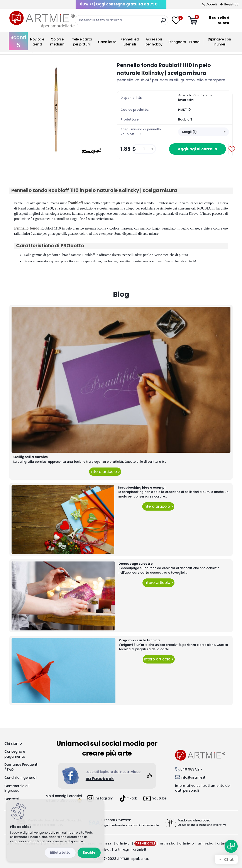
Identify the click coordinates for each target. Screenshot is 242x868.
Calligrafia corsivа (31, 457)
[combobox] (204, 132)
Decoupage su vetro (136, 564)
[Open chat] (231, 846)
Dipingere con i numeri (219, 42)
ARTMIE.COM (145, 843)
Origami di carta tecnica (139, 640)
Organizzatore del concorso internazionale (130, 825)
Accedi (212, 4)
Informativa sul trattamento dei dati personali (203, 788)
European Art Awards (116, 820)
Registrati (231, 4)
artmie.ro (187, 843)
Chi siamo (13, 743)
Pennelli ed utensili (130, 42)
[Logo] (42, 20)
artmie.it (140, 850)
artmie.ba (168, 843)
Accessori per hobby (154, 42)
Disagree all (60, 853)
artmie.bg (206, 843)
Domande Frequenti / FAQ (21, 767)
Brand (194, 42)
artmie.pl (123, 843)
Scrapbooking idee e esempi (142, 488)
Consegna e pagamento (15, 754)
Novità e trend (37, 42)
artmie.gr (122, 850)
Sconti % (18, 41)
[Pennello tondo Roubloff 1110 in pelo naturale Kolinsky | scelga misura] (56, 108)
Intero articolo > (105, 472)
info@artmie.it (193, 777)
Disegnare (177, 42)
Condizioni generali (21, 778)
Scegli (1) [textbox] (189, 132)
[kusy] (144, 149)
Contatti (12, 799)
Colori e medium (57, 42)
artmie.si (106, 843)
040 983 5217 (191, 769)
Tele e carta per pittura (82, 42)
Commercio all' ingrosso (17, 788)
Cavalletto (107, 42)
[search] (163, 22)
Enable (89, 852)
